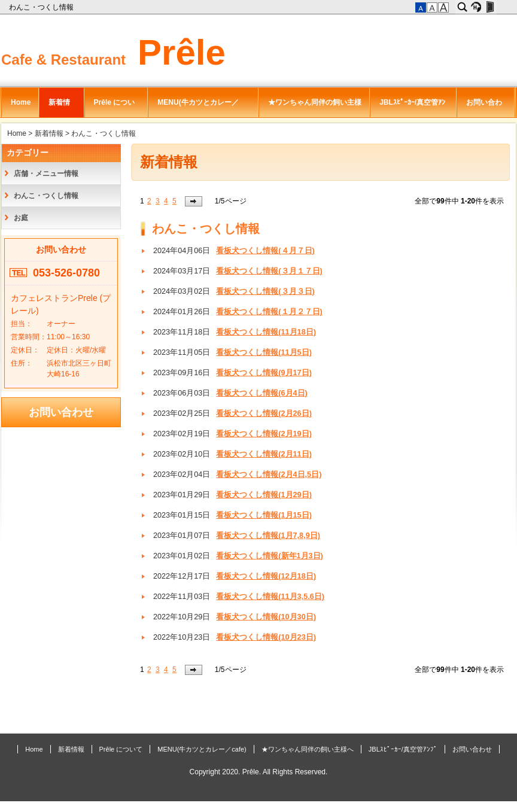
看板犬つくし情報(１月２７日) (269, 312)
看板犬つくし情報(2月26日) (264, 413)
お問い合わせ (484, 108)
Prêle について (115, 108)
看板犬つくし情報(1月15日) (264, 515)
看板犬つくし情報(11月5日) (264, 352)
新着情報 (59, 108)
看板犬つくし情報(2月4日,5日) (269, 475)
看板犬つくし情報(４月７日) (265, 251)
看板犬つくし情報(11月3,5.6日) (270, 597)
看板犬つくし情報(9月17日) (264, 373)
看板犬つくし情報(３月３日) (265, 291)
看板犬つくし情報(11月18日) (266, 332)
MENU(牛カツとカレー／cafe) (198, 108)
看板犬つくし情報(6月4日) (262, 393)
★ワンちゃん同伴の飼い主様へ (315, 108)
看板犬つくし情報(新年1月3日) (270, 556)
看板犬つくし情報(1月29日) (264, 495)
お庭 (21, 218)
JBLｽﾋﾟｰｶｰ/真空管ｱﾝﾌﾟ (412, 108)
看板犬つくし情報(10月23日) (266, 637)
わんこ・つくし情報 (42, 7)
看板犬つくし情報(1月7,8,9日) (268, 536)
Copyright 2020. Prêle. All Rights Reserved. (259, 772)
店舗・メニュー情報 (46, 174)
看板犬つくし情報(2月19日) (264, 434)
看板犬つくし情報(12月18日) (266, 576)
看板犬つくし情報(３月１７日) (269, 271)
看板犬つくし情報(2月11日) (264, 454)
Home (21, 102)
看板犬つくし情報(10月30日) (266, 617)
